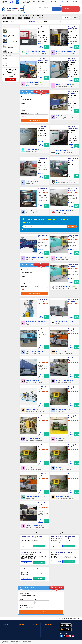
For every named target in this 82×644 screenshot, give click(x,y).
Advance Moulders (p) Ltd (34, 380)
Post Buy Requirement (68, 9)
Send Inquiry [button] (47, 47)
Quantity (23, 103)
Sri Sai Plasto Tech (62, 116)
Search (57, 9)
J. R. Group (29, 467)
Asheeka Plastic (31, 409)
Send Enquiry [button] (39, 546)
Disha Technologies (62, 409)
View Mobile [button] (27, 546)
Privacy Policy (5, 643)
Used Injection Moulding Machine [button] (73, 160)
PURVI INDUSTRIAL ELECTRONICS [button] (36, 52)
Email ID (37, 114)
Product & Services (26, 97)
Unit (22, 108)
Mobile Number (25, 114)
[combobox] (24, 116)
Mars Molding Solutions (33, 438)
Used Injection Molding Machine (73, 93)
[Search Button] (27, 22)
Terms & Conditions (14, 643)
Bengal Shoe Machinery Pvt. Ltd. (36, 257)
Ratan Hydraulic (61, 151)
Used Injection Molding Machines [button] (73, 301)
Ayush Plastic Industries (64, 210)
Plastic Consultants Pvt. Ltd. (35, 351)
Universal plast (31, 211)
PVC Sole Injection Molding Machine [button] (63, 537)
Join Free (18, 2)
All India (46, 22)
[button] (50, 11)
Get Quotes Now (34, 120)
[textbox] (18, 22)
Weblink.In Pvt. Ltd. (18, 642)
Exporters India (13, 9)
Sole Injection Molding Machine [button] (43, 301)
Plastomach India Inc (33, 83)
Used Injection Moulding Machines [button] (32, 569)
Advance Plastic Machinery (65, 380)
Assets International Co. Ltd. (65, 322)
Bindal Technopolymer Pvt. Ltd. (66, 52)
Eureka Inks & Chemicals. (64, 85)
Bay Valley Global (62, 351)
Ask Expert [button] (72, 227)
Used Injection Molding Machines (73, 266)
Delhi (61, 22)
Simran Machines (31, 149)
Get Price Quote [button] (43, 193)
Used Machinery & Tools (12, 15)
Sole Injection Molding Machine (43, 237)
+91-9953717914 (29, 1)
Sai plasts (59, 467)
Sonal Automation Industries (65, 287)
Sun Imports (60, 438)
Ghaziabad (54, 22)
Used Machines (22, 15)
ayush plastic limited (63, 496)
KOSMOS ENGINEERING (33, 525)
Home (3, 15)
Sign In (12, 2)
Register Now (11, 79)
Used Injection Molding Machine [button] (43, 331)
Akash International (32, 182)
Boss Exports (60, 257)
